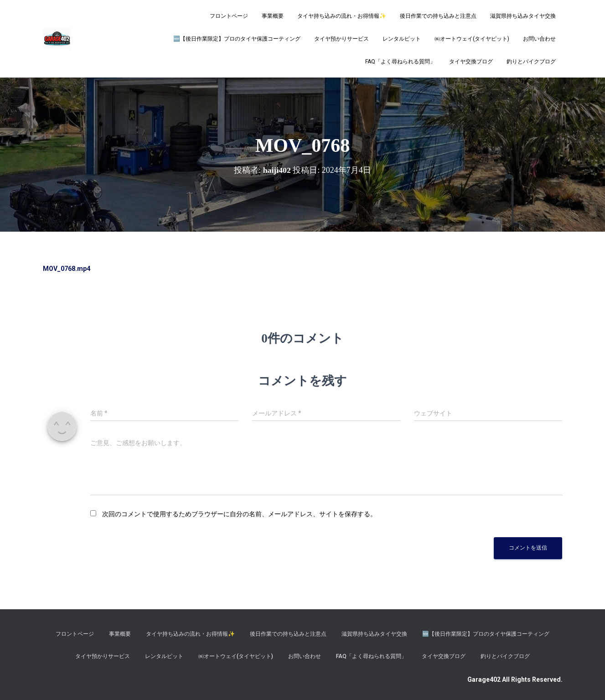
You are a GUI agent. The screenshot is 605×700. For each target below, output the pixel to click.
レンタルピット (402, 39)
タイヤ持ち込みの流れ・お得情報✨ (342, 16)
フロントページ (229, 16)
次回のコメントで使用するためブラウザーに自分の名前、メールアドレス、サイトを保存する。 (239, 514)
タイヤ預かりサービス (341, 39)
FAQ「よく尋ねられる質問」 (400, 62)
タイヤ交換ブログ (471, 62)
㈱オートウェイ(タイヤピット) (472, 39)
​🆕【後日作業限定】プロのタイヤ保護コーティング (237, 39)
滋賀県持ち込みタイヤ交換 (523, 16)
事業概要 (273, 16)
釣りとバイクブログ (531, 62)
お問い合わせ (539, 39)
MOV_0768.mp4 (67, 269)
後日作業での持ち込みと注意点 (438, 16)
